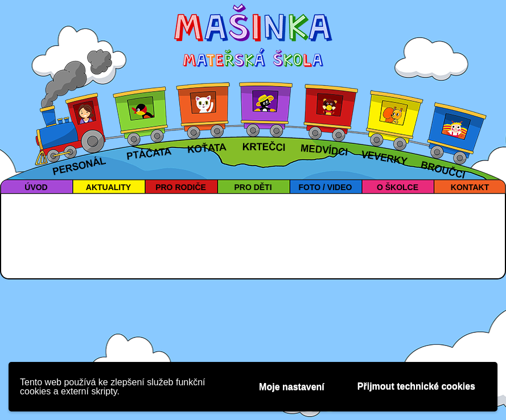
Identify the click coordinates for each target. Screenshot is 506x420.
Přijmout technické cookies (416, 386)
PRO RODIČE (181, 187)
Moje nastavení (292, 387)
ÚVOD (36, 187)
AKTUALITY (108, 187)
